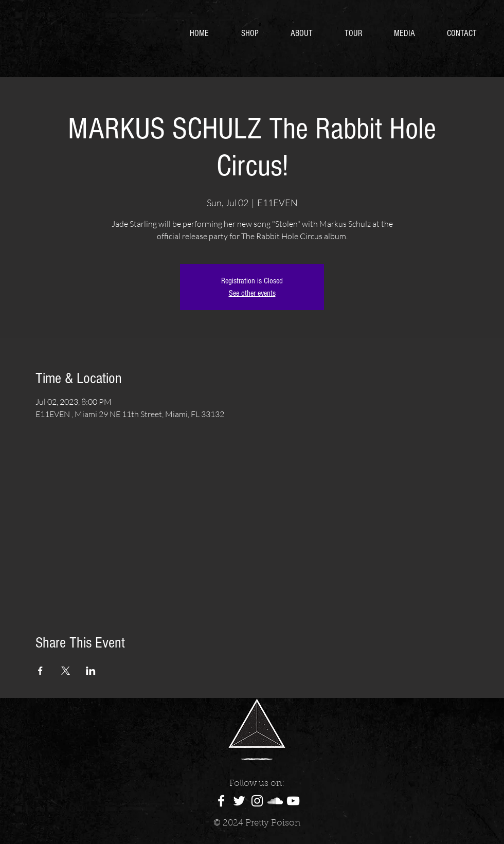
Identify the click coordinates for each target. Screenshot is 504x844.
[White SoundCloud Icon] (275, 801)
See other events (252, 293)
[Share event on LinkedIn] (91, 671)
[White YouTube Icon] (293, 801)
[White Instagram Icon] (257, 801)
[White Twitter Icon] (239, 801)
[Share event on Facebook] (40, 671)
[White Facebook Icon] (221, 801)
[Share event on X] (66, 671)
